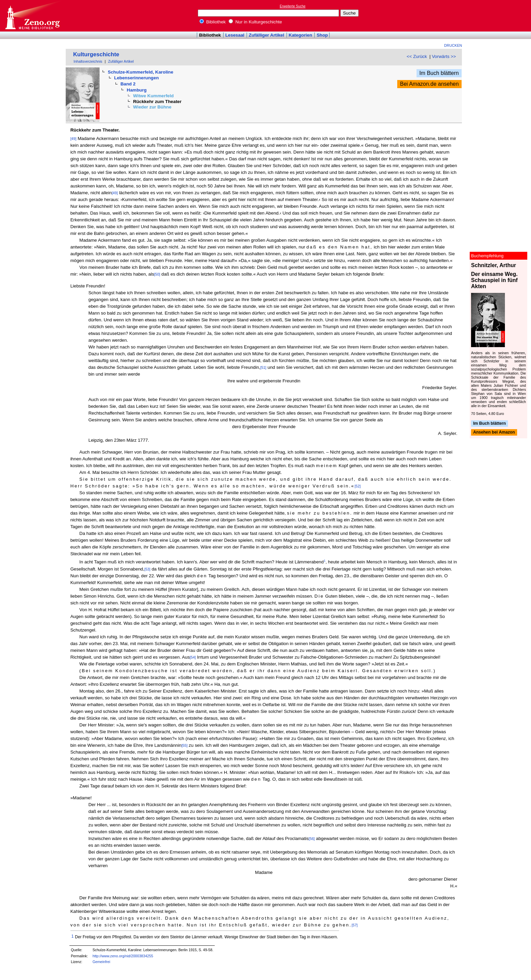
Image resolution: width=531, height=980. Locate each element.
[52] (358, 486)
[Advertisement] (500, 16)
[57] (355, 925)
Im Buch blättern (439, 73)
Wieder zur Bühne (152, 107)
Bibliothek (213, 22)
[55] (185, 745)
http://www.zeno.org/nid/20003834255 (123, 956)
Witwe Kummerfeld (153, 96)
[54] (193, 657)
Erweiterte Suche (293, 6)
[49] (73, 139)
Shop (322, 35)
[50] (157, 274)
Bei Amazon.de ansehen (429, 84)
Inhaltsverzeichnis (88, 61)
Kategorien (300, 35)
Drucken (453, 45)
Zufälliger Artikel (267, 35)
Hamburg (137, 90)
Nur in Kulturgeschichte (255, 22)
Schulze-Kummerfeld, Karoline (140, 72)
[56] (312, 839)
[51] (263, 367)
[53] (147, 569)
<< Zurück (417, 56)
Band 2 (128, 84)
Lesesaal (235, 35)
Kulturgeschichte (96, 54)
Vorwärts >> (444, 56)
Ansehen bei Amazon (494, 433)
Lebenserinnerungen (136, 78)
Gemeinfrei (101, 962)
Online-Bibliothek (32, 16)
